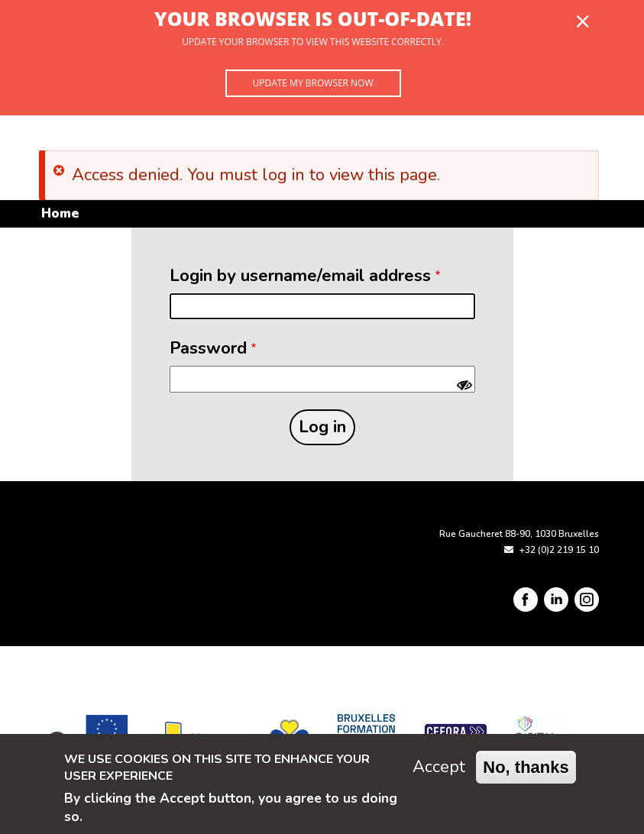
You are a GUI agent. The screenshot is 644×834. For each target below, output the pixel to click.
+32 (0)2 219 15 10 (559, 550)
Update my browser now (312, 83)
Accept (439, 767)
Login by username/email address (300, 276)
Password (208, 348)
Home (60, 213)
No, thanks (526, 767)
